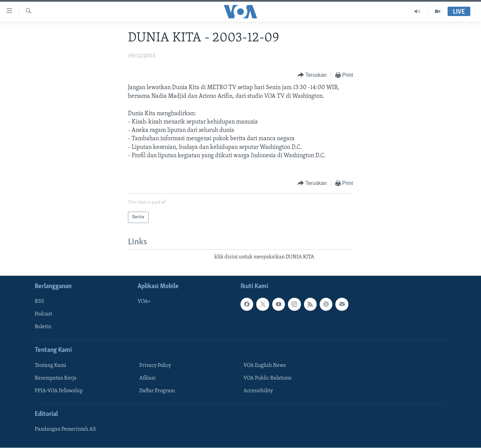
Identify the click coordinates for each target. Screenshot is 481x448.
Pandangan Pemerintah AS (65, 430)
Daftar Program (157, 391)
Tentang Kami (50, 366)
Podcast (43, 314)
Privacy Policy (155, 366)
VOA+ (144, 302)
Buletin (43, 327)
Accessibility (258, 391)
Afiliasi (147, 378)
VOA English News (265, 366)
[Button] (312, 75)
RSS (39, 302)
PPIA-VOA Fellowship (59, 391)
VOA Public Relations (268, 378)
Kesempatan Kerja (56, 378)
